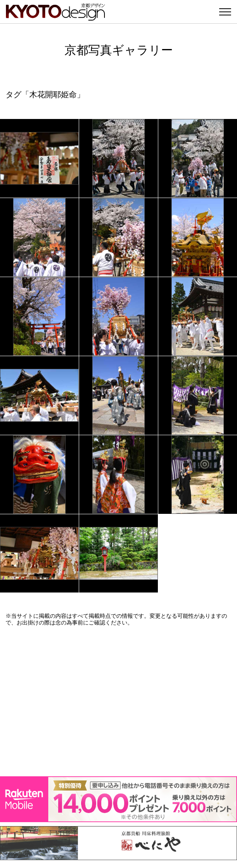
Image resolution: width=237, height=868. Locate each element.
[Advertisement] (118, 701)
